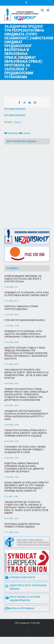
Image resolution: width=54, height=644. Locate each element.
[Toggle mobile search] (42, 10)
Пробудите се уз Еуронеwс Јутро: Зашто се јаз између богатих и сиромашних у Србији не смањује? (25, 334)
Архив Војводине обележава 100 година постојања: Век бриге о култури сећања (23, 279)
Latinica (25, 133)
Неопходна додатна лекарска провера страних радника (22, 525)
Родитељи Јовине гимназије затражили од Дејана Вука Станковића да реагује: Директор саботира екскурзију (24, 467)
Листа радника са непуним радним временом (22, 599)
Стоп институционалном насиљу (25, 320)
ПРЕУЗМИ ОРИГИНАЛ (15, 109)
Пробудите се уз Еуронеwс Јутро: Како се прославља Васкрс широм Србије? (27, 294)
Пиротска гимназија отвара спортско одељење (21, 308)
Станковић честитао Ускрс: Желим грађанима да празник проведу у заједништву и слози (25, 450)
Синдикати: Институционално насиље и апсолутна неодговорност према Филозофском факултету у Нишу (26, 415)
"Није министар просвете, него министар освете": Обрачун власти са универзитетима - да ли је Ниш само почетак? (26, 374)
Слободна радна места (20, 578)
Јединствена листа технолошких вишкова (26, 587)
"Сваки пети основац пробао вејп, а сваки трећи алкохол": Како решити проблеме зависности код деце (26, 433)
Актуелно (17, 122)
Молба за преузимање (20, 609)
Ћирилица (11, 133)
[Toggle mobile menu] (48, 10)
